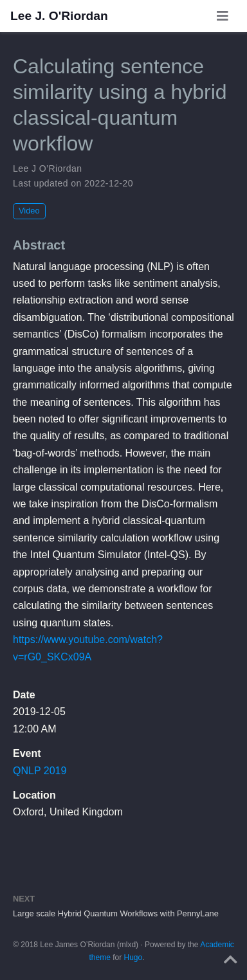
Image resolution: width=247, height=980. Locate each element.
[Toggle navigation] (223, 16)
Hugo (133, 957)
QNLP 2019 (40, 771)
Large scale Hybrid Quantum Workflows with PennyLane (116, 913)
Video (29, 211)
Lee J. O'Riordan (59, 16)
